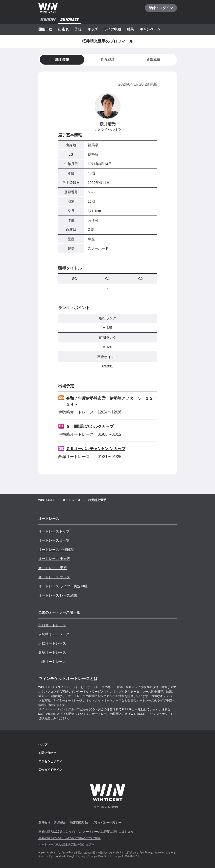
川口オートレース (52, 625)
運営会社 (44, 823)
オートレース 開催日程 (56, 550)
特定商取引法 (79, 823)
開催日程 (45, 29)
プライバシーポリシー (107, 823)
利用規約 (60, 823)
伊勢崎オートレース (54, 634)
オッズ (93, 29)
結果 (130, 29)
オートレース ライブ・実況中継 (63, 586)
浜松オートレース (52, 643)
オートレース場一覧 (54, 540)
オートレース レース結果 (58, 595)
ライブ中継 (112, 29)
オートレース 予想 (53, 568)
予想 (78, 29)
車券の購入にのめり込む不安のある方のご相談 (70, 838)
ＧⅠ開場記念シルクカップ (90, 426)
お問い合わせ (47, 753)
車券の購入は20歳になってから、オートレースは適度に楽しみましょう (86, 832)
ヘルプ (43, 745)
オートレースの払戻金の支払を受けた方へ (67, 844)
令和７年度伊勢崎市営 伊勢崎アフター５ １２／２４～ (112, 401)
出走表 (63, 29)
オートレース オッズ (54, 577)
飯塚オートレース (52, 652)
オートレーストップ (54, 531)
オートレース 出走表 (54, 559)
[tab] (108, 60)
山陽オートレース (52, 662)
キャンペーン (150, 29)
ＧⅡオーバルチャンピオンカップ (96, 449)
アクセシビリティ (50, 761)
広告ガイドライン (50, 770)
